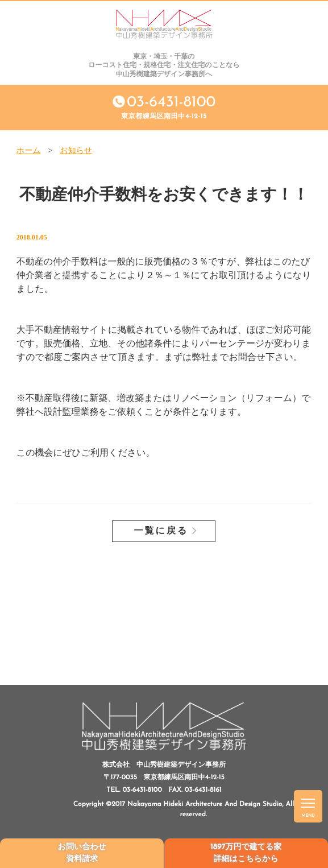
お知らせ (76, 151)
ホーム (29, 151)
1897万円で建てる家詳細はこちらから (246, 853)
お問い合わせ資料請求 (82, 853)
